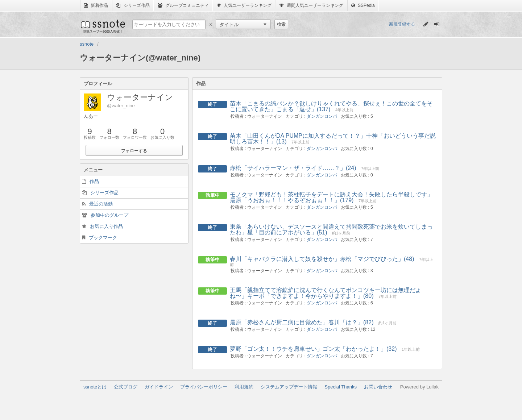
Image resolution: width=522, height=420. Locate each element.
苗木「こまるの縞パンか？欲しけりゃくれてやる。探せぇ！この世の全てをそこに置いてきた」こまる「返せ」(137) (331, 106)
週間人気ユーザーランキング (311, 5)
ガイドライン (159, 387)
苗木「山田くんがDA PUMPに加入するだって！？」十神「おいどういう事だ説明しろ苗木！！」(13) (333, 139)
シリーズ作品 (133, 5)
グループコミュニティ (183, 5)
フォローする (134, 151)
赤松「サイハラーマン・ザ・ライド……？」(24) (293, 168)
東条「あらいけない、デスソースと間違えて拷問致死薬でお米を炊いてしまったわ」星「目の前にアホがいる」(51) (331, 230)
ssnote (102, 26)
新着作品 (96, 5)
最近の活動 (101, 204)
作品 (94, 181)
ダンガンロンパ (322, 116)
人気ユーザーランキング (244, 5)
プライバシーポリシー (204, 387)
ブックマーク (103, 238)
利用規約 (244, 387)
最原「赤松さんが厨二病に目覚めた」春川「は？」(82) (302, 322)
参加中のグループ (109, 215)
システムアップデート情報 (289, 387)
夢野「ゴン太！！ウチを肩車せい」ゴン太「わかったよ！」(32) (313, 349)
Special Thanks (341, 387)
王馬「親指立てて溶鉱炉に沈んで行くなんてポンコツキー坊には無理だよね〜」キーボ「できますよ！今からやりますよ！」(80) (326, 293)
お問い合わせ (378, 387)
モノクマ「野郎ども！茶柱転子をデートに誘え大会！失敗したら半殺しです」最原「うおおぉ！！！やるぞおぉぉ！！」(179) (331, 197)
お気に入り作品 (106, 226)
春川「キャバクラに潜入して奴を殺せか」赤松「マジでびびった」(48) (322, 259)
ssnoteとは (95, 387)
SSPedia (363, 5)
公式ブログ (126, 387)
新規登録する (402, 24)
